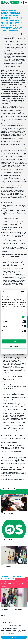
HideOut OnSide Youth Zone (10, 387)
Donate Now (15, 2)
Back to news (9, 514)
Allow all (14, 341)
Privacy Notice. (18, 626)
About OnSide (9, 540)
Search (21, 2)
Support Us (8, 566)
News (5, 7)
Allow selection (14, 346)
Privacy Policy (8, 622)
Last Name (19, 609)
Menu (26, 2)
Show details (20, 337)
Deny (14, 351)
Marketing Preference (10, 629)
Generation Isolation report (10, 72)
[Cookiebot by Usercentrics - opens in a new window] (20, 292)
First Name (5, 609)
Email (3, 615)
